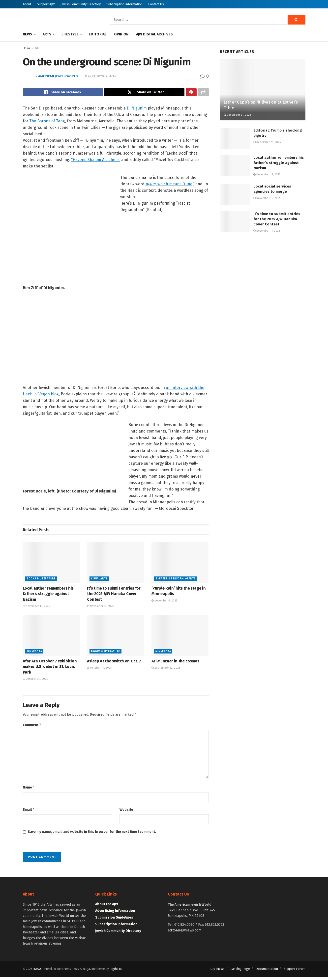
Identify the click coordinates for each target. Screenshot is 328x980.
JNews (37, 972)
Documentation (267, 972)
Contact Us (156, 4)
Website (126, 812)
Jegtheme (116, 972)
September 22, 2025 (166, 669)
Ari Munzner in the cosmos (175, 662)
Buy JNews (217, 972)
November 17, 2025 (100, 607)
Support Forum (295, 972)
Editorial (98, 34)
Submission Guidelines (114, 921)
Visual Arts (99, 580)
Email (29, 813)
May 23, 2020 (94, 76)
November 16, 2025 (267, 198)
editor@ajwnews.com (185, 934)
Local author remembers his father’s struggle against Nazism (48, 595)
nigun (150, 185)
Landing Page (240, 972)
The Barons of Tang (47, 122)
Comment (32, 727)
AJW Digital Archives (155, 34)
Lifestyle (70, 34)
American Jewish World (58, 76)
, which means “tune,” (175, 185)
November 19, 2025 (36, 607)
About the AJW (107, 908)
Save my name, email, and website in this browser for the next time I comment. (92, 835)
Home (27, 48)
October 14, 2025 (99, 669)
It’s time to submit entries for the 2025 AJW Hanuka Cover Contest (114, 595)
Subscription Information (124, 4)
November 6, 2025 (164, 602)
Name (29, 790)
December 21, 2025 (237, 115)
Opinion (121, 34)
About (27, 4)
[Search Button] (297, 20)
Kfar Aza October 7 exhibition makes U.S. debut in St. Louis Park (50, 668)
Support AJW (46, 4)
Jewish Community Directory (81, 4)
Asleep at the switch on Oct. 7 (114, 662)
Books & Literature (41, 580)
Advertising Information (115, 914)
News (28, 34)
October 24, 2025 (35, 680)
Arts (47, 34)
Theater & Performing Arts (175, 580)
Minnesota (34, 653)
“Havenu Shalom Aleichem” (96, 161)
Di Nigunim (137, 109)
